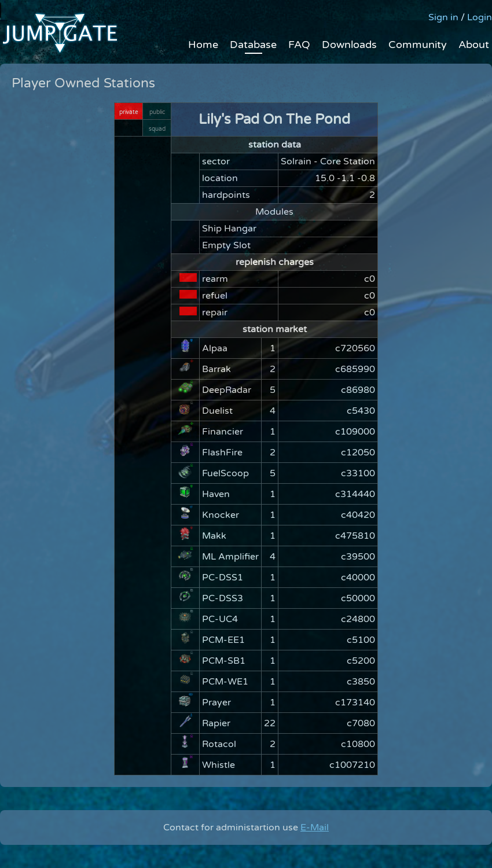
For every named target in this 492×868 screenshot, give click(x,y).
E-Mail (315, 827)
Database (253, 45)
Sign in (443, 17)
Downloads (349, 45)
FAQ (299, 45)
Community (418, 45)
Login (480, 17)
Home (203, 45)
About (474, 45)
